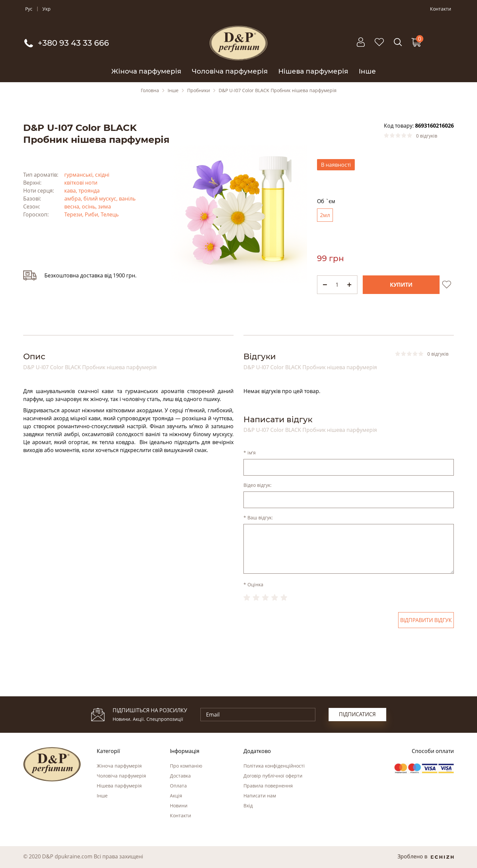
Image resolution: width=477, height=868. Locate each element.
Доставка (180, 776)
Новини (179, 806)
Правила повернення (268, 786)
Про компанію (186, 766)
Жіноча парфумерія (146, 71)
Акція (176, 796)
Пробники (199, 90)
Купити (401, 285)
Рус (29, 9)
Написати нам (260, 796)
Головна (150, 90)
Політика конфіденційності (274, 766)
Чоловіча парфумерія (230, 71)
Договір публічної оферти (273, 776)
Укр (47, 9)
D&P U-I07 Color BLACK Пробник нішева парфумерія (278, 90)
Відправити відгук (426, 620)
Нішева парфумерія (313, 71)
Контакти (441, 9)
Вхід (248, 806)
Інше (367, 71)
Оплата (178, 786)
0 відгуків (427, 136)
